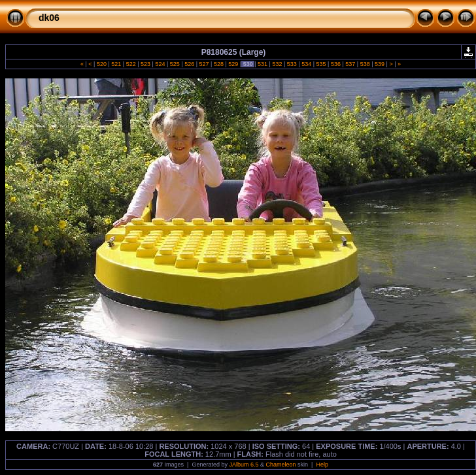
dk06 (49, 18)
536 (335, 64)
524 (160, 64)
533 (292, 64)
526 (190, 64)
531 (263, 64)
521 (116, 64)
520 (101, 64)
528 (218, 64)
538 (365, 64)
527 (204, 64)
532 (277, 64)
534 (307, 64)
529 (233, 64)
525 (175, 64)
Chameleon (281, 465)
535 (321, 64)
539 (380, 64)
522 (131, 64)
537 (350, 64)
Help (322, 465)
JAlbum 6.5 (244, 465)
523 (146, 64)
